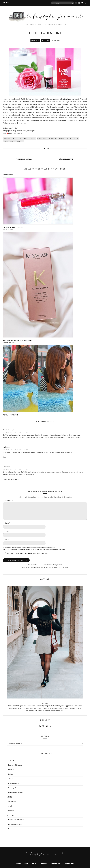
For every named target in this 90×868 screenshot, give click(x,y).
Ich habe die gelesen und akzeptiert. (27, 553)
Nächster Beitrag (66, 159)
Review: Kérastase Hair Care (17, 340)
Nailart (11, 774)
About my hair (10, 415)
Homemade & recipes (15, 792)
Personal (11, 829)
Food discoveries (14, 783)
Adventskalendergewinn (68, 99)
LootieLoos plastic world (11, 479)
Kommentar (9, 501)
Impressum (69, 863)
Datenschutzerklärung (24, 553)
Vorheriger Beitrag (24, 159)
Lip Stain (75, 139)
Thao (5, 467)
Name (7, 523)
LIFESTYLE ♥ (11, 815)
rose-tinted (10, 141)
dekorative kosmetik (48, 139)
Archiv (35, 863)
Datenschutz (56, 863)
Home (19, 863)
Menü (6, 3)
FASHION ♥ (10, 797)
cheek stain (31, 139)
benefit (8, 139)
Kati (4, 447)
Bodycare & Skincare (15, 765)
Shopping (11, 811)
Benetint (18, 139)
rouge (21, 141)
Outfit (10, 806)
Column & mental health (16, 820)
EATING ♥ (10, 779)
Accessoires (12, 801)
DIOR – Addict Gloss (13, 227)
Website (7, 539)
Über (26, 863)
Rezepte (44, 863)
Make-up (46, 41)
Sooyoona (7, 430)
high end (64, 139)
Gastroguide (12, 788)
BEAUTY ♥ (35, 41)
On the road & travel (15, 824)
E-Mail (7, 531)
